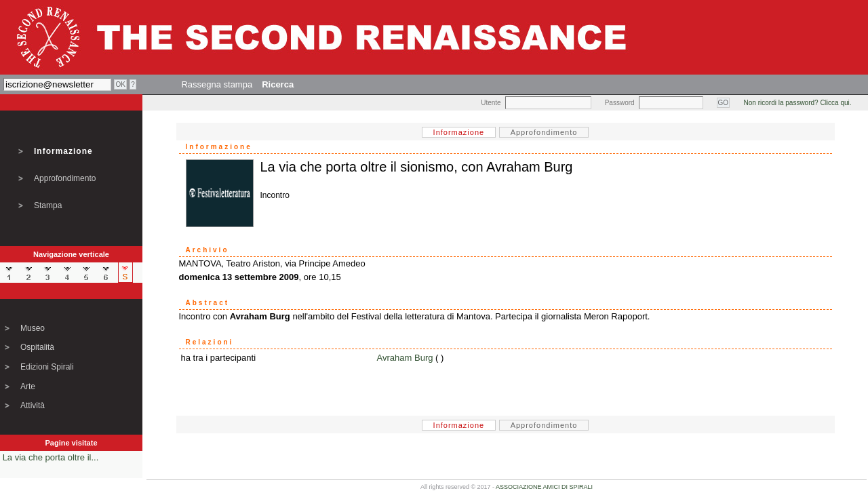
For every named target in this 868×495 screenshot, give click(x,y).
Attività (33, 405)
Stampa (48, 205)
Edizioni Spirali (47, 367)
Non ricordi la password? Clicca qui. (798, 103)
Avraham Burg (405, 358)
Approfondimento (65, 178)
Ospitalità (37, 347)
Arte (28, 387)
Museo (33, 328)
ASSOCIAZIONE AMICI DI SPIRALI (544, 487)
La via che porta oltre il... (51, 457)
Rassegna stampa (217, 84)
